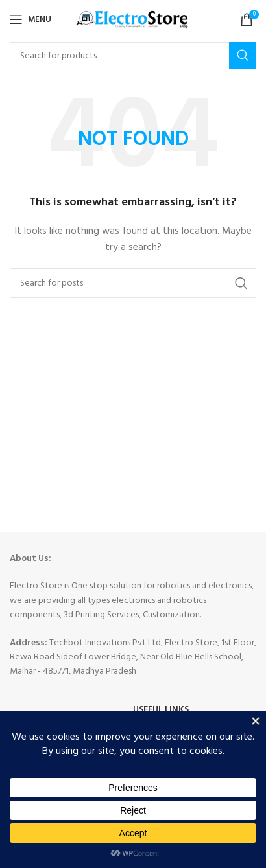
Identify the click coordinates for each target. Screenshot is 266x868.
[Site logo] (133, 20)
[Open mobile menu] (30, 19)
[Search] (133, 56)
